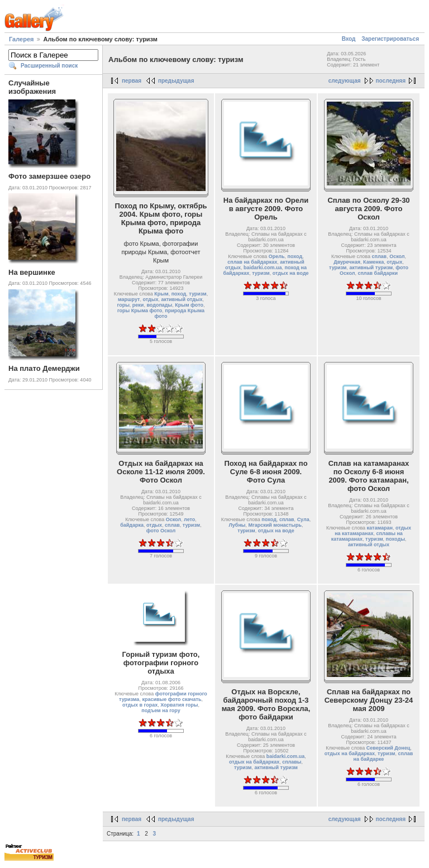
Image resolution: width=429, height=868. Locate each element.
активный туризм (371, 268)
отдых (150, 299)
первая (132, 81)
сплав (379, 256)
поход (179, 294)
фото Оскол (161, 531)
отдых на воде (291, 273)
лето (189, 519)
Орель (277, 256)
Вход (349, 39)
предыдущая (176, 81)
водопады (159, 305)
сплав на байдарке (383, 756)
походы (395, 539)
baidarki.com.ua (263, 268)
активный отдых (182, 299)
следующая (345, 81)
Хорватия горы (179, 705)
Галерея (21, 39)
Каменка (373, 262)
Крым (161, 294)
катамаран (380, 528)
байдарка (132, 525)
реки (138, 305)
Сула (303, 519)
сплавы (292, 762)
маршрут (129, 299)
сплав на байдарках (252, 262)
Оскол (397, 256)
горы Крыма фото (140, 311)
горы (123, 305)
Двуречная (347, 262)
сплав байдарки (378, 273)
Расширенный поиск (49, 66)
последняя (391, 81)
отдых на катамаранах (373, 531)
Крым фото (189, 305)
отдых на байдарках (254, 762)
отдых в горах (140, 705)
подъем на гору (161, 710)
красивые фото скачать (171, 699)
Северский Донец (389, 748)
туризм (197, 294)
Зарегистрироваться (390, 39)
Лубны (237, 525)
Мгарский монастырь (275, 525)
